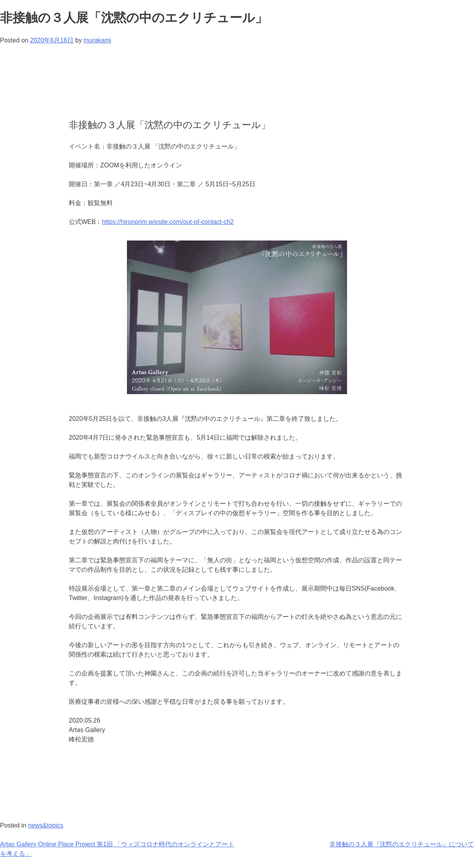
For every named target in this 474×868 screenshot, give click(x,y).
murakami (97, 40)
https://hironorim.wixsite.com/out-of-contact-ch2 (168, 222)
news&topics (46, 825)
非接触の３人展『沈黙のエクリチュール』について (402, 844)
